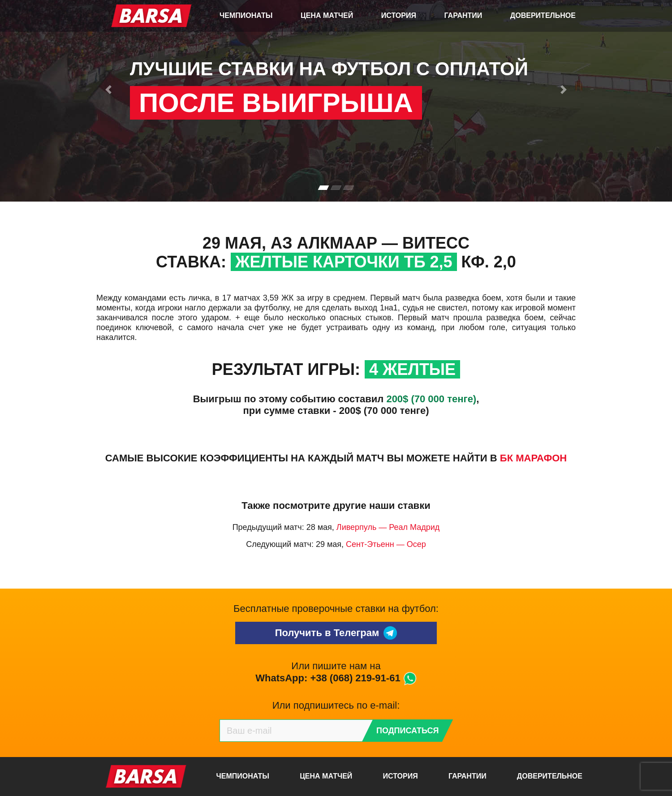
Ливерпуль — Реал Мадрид (388, 527)
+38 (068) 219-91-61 (355, 678)
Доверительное (543, 15)
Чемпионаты (246, 15)
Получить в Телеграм (336, 633)
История (399, 15)
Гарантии (463, 15)
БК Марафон (533, 458)
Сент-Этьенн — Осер (386, 544)
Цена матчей (327, 15)
